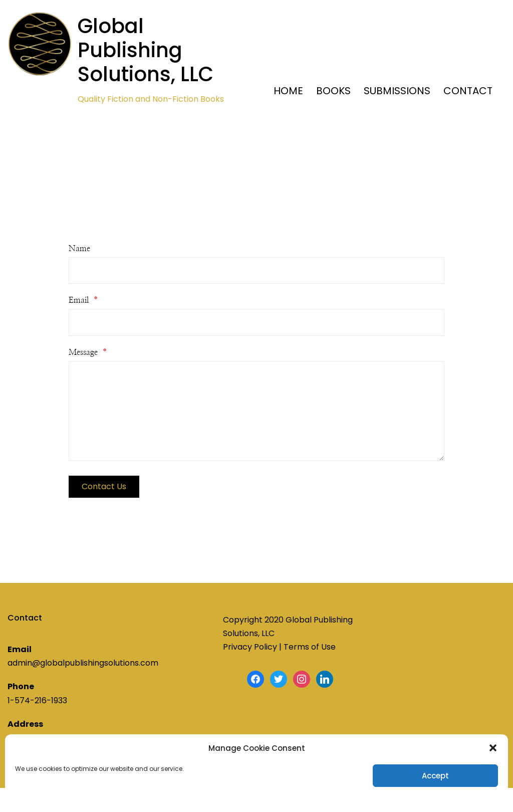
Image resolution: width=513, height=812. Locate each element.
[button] (493, 748)
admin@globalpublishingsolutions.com (83, 663)
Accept (435, 776)
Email (83, 300)
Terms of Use (310, 647)
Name (79, 249)
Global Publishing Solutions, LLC (146, 50)
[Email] (256, 322)
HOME (288, 91)
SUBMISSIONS (397, 91)
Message (88, 352)
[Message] (256, 411)
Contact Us (104, 486)
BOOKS (333, 91)
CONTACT (468, 91)
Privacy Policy (250, 647)
